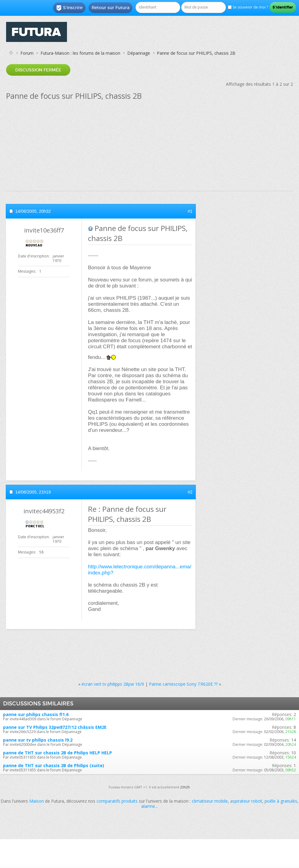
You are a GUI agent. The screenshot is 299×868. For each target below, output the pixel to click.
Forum (27, 53)
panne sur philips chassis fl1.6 (36, 714)
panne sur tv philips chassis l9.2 (38, 740)
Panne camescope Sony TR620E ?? (183, 684)
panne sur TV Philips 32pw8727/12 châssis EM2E (55, 727)
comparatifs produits (117, 801)
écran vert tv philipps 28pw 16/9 (113, 684)
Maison (37, 801)
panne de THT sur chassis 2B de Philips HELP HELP (58, 753)
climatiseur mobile (210, 801)
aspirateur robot (246, 801)
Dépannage (139, 53)
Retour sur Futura (111, 8)
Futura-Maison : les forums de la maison (80, 53)
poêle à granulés (281, 801)
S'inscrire (69, 8)
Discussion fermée (38, 70)
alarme (148, 806)
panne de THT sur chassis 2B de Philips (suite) (54, 765)
